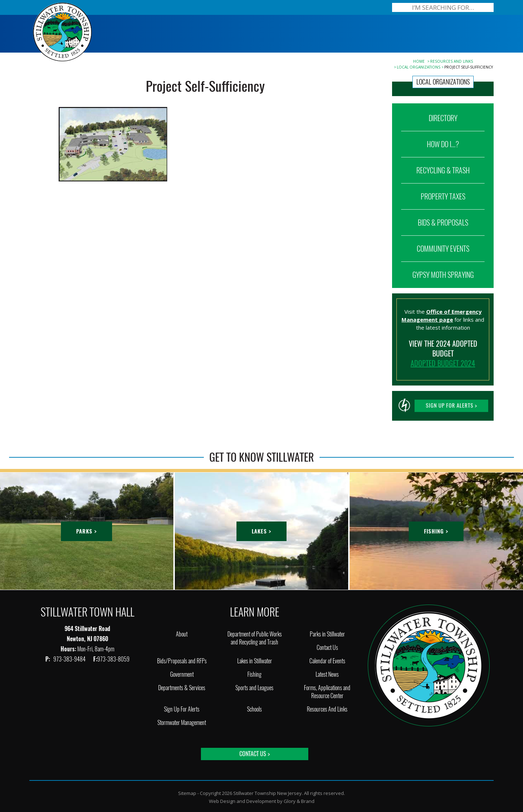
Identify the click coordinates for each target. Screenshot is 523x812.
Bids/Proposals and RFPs (182, 661)
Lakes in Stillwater (255, 661)
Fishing (254, 674)
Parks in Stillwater (327, 634)
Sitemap (187, 793)
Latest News (327, 674)
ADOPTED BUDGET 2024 (443, 363)
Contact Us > (255, 754)
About (182, 634)
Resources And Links (452, 61)
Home (419, 61)
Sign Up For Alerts (182, 709)
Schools (254, 709)
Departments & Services (182, 688)
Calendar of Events (327, 661)
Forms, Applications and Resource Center (327, 692)
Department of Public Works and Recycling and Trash (255, 638)
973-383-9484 (70, 659)
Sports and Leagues (254, 688)
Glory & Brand (299, 801)
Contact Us (327, 648)
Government (182, 674)
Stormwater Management (182, 723)
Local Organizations (419, 67)
